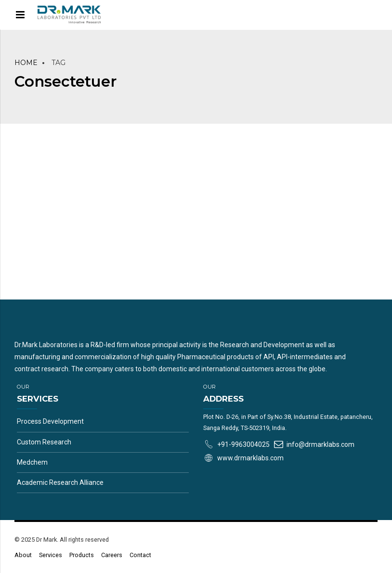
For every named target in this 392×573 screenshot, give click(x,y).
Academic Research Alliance (60, 482)
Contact (140, 555)
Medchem (32, 462)
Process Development (50, 421)
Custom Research (44, 442)
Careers (112, 555)
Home (26, 63)
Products (82, 555)
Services (51, 555)
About (23, 555)
